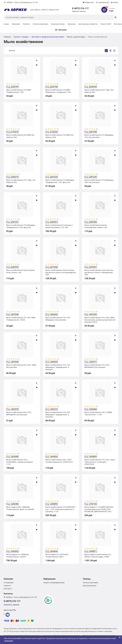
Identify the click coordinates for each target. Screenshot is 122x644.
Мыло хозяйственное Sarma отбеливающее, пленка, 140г (96, 226)
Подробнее (9, 641)
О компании (9, 583)
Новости (26, 24)
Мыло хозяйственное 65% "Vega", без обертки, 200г (99, 91)
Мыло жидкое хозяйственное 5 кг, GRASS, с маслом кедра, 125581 (98, 556)
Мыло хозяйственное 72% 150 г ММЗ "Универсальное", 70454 (21, 319)
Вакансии (72, 24)
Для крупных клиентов (88, 24)
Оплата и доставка (40, 24)
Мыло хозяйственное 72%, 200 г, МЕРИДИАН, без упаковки (97, 366)
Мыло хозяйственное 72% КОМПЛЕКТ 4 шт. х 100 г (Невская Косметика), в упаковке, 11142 (60, 509)
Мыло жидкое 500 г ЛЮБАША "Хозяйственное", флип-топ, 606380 (20, 508)
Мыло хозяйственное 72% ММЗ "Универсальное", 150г (19, 91)
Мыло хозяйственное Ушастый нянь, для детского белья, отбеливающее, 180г (99, 272)
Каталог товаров (21, 37)
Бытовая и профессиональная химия (48, 37)
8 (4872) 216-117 (80, 8)
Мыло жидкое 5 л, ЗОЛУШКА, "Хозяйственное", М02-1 (57, 556)
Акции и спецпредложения (54, 583)
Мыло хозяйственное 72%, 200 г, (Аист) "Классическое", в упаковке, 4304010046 (100, 462)
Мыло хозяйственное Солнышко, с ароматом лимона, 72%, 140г (59, 226)
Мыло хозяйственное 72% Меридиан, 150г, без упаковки (99, 136)
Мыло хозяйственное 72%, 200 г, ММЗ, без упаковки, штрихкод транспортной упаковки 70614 (100, 320)
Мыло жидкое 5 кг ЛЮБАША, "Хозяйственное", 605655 (18, 556)
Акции (6, 24)
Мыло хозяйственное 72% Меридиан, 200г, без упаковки (99, 181)
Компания (16, 24)
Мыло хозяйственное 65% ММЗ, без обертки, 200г (20, 136)
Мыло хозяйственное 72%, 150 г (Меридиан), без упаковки (58, 319)
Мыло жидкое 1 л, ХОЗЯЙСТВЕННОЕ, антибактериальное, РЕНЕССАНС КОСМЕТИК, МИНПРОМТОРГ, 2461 (99, 509)
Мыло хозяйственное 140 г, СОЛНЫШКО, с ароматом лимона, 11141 (20, 462)
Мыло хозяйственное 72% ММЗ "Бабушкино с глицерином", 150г (58, 91)
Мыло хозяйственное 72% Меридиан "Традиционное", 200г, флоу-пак (21, 226)
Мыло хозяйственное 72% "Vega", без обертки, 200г (21, 181)
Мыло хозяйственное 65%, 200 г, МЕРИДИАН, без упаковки (19, 413)
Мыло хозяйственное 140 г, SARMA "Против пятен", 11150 (98, 413)
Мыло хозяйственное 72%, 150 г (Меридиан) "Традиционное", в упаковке (58, 367)
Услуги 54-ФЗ (106, 24)
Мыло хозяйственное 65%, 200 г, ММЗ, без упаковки (21, 366)
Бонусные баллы (58, 24)
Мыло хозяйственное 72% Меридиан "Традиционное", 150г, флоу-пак (60, 181)
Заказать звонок (79, 11)
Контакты (8, 589)
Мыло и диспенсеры (76, 37)
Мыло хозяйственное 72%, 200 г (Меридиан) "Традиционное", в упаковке (58, 415)
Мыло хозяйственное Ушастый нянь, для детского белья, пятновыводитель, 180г (61, 272)
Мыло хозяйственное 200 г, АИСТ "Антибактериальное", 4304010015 (59, 461)
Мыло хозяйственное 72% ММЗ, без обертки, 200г (59, 136)
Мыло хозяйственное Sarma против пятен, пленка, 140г (20, 271)
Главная (7, 37)
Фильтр (12, 51)
